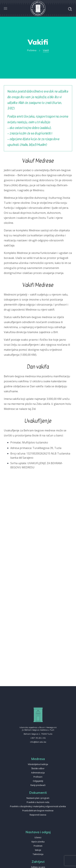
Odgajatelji (38, 781)
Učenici (38, 838)
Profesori (38, 777)
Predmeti (38, 846)
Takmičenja (38, 854)
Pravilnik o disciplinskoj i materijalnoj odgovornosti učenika (38, 807)
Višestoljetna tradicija (38, 764)
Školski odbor (38, 769)
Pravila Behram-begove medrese (38, 811)
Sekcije (38, 850)
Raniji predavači (38, 785)
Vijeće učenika (38, 842)
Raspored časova (38, 815)
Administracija (38, 773)
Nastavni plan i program (38, 798)
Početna (32, 50)
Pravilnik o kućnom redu (38, 802)
